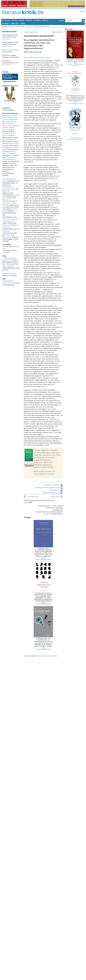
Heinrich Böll (6, 117)
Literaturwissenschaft (41, 26)
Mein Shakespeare (8, 123)
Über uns (15, 23)
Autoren (37, 20)
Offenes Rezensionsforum (11, 50)
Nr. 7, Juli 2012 (27, 26)
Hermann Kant (7, 125)
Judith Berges (33, 52)
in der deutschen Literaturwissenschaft (9, 282)
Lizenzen (46, 514)
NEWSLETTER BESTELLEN (53, 493)
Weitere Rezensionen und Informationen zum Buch (44, 473)
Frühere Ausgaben (15, 26)
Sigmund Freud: (11, 268)
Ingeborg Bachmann (9, 152)
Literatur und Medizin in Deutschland (10, 226)
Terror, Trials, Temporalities (8, 236)
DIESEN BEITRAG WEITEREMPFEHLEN (49, 488)
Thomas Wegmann (42, 450)
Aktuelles (6, 20)
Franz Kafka (6, 252)
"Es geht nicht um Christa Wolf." (10, 203)
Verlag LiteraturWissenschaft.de (43, 559)
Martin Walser (9, 119)
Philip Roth (16, 115)
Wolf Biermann (12, 121)
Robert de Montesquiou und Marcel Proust (10, 220)
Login (22, 23)
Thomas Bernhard (8, 134)
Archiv (14, 20)
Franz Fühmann (14, 143)
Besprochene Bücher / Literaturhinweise (37, 58)
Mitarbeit (6, 23)
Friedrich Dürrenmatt (8, 128)
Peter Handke (14, 147)
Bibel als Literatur (11, 273)
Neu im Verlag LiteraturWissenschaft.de (75, 138)
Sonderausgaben (8, 110)
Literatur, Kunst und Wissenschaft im (10, 260)
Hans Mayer (6, 39)
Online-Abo (6, 65)
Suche (61, 20)
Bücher (29, 20)
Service (45, 20)
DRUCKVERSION (56, 490)
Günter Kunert (7, 115)
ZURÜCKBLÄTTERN (31, 32)
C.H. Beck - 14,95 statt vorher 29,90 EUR (75, 65)
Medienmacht (7, 46)
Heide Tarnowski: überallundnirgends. (9, 188)
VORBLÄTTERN (57, 32)
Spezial (21, 20)
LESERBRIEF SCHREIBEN (53, 485)
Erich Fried (6, 139)
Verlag (82, 11)
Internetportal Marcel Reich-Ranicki (9, 158)
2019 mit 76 (6, 199)
